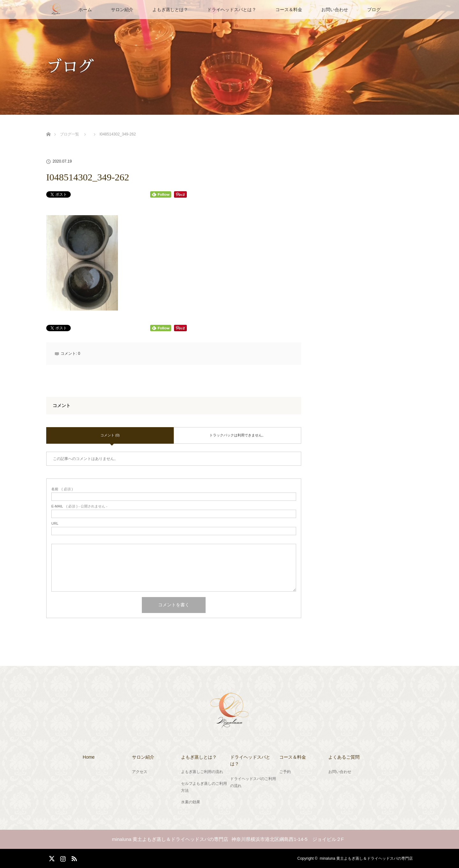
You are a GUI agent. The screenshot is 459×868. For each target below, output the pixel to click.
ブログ (374, 10)
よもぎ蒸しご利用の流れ (202, 772)
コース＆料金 (289, 10)
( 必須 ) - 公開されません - (79, 506)
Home (89, 757)
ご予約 (285, 772)
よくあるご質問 (344, 757)
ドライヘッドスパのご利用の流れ (253, 782)
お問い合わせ (335, 10)
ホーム (85, 10)
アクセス (140, 772)
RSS (73, 857)
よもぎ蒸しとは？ (170, 10)
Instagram (62, 857)
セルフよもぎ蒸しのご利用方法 (204, 787)
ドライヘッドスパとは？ (232, 10)
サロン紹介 (122, 10)
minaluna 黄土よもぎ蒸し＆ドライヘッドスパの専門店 (366, 858)
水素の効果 (191, 802)
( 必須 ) (62, 489)
